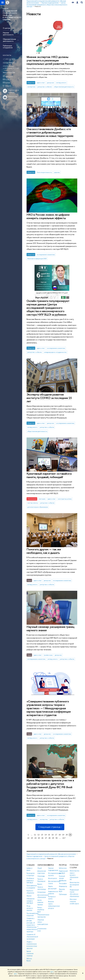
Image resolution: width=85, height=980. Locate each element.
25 (39, 838)
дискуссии (51, 83)
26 (42, 838)
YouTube (8, 79)
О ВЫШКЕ (31, 865)
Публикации (63, 894)
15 (49, 835)
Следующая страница (50, 827)
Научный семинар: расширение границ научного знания (50, 628)
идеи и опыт (41, 83)
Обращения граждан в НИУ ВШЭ (30, 901)
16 (53, 835)
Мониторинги (53, 878)
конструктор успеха (65, 499)
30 (57, 838)
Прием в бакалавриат (41, 880)
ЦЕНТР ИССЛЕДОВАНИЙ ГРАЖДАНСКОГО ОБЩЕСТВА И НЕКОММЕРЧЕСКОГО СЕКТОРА (12, 14)
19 (63, 835)
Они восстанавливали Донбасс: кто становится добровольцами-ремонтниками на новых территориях (50, 132)
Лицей (40, 868)
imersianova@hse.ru (9, 63)
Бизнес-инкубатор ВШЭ (41, 910)
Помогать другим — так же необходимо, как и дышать (44, 551)
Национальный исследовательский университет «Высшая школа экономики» (51, 854)
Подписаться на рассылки (13, 91)
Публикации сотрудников (8, 47)
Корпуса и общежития (30, 892)
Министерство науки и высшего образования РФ (75, 875)
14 (46, 835)
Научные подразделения (34, 856)
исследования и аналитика (46, 255)
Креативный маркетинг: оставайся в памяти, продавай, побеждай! (49, 475)
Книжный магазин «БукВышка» (63, 878)
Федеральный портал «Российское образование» (74, 893)
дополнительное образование (38, 507)
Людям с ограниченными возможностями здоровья (32, 945)
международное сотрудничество (55, 352)
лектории (42, 499)
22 (28, 838)
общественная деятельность (64, 87)
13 (42, 835)
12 (39, 835)
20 (67, 835)
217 (64, 838)
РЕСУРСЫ (63, 865)
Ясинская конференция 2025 (37, 259)
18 (60, 835)
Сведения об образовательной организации (32, 937)
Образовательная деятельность (9, 40)
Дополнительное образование (43, 896)
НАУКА (51, 865)
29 (53, 838)
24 (35, 838)
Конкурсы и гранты (52, 898)
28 (49, 838)
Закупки (29, 896)
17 (56, 835)
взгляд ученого (61, 83)
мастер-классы (33, 503)
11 (35, 835)
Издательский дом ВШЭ (63, 872)
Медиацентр (63, 886)
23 (32, 838)
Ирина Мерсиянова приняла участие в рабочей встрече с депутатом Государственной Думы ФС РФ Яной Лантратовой (50, 785)
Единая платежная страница (30, 953)
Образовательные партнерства (43, 916)
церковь (57, 172)
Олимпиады (41, 876)
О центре (7, 28)
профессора (48, 655)
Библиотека (63, 868)
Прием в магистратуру (42, 888)
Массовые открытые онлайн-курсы (74, 901)
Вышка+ (40, 884)
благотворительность (44, 172)
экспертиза (31, 87)
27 (46, 838)
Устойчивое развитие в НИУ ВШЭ (30, 880)
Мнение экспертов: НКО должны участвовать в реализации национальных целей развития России (50, 60)
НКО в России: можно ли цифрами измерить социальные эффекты (48, 216)
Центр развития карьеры (40, 902)
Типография (63, 883)
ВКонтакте (9, 76)
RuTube (8, 83)
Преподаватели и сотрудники (32, 887)
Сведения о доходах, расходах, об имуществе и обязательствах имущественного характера (32, 925)
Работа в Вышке (29, 960)
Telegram (8, 86)
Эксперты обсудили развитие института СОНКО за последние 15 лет (49, 398)
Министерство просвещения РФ (75, 885)
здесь (52, 972)
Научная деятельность (8, 34)
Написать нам (13, 96)
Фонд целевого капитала (30, 908)
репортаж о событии (45, 87)
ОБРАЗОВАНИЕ (43, 865)
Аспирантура (42, 892)
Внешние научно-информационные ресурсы (54, 905)
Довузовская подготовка (42, 872)
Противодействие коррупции (32, 914)
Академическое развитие (53, 892)
